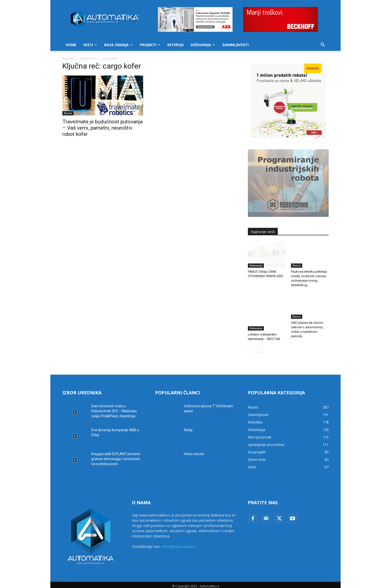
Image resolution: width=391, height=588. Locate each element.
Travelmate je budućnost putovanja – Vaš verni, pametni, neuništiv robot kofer (102, 128)
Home (71, 45)
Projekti (150, 45)
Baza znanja (118, 45)
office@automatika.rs (179, 544)
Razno (68, 113)
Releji (188, 427)
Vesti (90, 45)
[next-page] (259, 347)
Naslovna (69, 58)
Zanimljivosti (235, 45)
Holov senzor (194, 451)
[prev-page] (251, 347)
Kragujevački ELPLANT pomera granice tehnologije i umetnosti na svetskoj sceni (116, 456)
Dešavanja (203, 45)
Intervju (176, 45)
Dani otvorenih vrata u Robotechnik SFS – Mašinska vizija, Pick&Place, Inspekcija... (114, 408)
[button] (323, 45)
